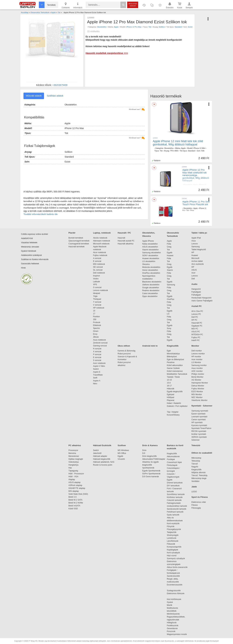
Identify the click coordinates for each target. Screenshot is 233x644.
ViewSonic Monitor (199, 400)
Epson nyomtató (198, 414)
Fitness (195, 505)
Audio (194, 284)
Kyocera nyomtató (199, 425)
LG (168, 314)
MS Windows (123, 450)
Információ (78, 5)
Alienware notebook (102, 241)
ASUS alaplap (75, 482)
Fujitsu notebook (100, 255)
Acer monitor (197, 359)
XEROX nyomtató (199, 437)
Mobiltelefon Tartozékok (177, 374)
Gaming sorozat (100, 346)
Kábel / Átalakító (174, 403)
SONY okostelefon (150, 256)
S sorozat (97, 360)
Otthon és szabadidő (202, 453)
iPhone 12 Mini (199, 148)
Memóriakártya (173, 354)
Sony (169, 328)
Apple (116, 27)
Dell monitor (197, 351)
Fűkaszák (171, 544)
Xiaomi (170, 270)
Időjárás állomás (198, 473)
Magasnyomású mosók (177, 634)
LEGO (194, 492)
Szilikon (162, 27)
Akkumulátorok (175, 456)
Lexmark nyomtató (199, 417)
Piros (192, 210)
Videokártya (74, 462)
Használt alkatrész (126, 244)
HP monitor (196, 357)
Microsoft (195, 258)
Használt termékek (76, 247)
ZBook (96, 337)
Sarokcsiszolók (174, 576)
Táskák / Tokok (173, 377)
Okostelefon (102, 27)
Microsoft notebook (101, 244)
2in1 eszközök (198, 264)
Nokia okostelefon (150, 244)
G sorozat (97, 287)
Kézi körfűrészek (176, 599)
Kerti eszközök (173, 524)
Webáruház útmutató (30, 247)
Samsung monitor (199, 365)
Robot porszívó (124, 354)
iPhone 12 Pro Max (134, 27)
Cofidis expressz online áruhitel (34, 234)
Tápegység (73, 471)
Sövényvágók (174, 535)
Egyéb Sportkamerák (152, 471)
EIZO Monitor (197, 392)
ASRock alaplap (76, 485)
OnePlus (171, 299)
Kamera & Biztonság (126, 351)
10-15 (169, 380)
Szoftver (122, 445)
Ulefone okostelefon (151, 285)
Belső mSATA (75, 506)
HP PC (194, 320)
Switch (96, 369)
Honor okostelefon (150, 270)
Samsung (171, 285)
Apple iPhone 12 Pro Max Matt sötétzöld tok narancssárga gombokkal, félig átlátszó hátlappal (196, 175)
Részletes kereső (133, 5)
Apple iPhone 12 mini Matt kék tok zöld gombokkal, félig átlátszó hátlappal (178, 143)
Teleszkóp (196, 461)
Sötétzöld (194, 189)
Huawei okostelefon (151, 258)
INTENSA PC (197, 335)
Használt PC (197, 323)
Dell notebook (99, 273)
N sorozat (97, 349)
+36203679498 (60, 85)
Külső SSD (73, 509)
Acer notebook (99, 363)
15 (94, 311)
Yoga (95, 296)
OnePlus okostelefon (151, 273)
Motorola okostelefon (151, 267)
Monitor (195, 346)
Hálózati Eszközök (102, 445)
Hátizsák (171, 389)
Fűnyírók (171, 526)
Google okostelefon (151, 288)
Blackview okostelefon (152, 282)
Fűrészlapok (174, 465)
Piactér (72, 233)
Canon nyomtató (199, 420)
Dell (193, 279)
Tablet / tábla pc (199, 233)
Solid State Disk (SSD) (78, 494)
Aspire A (97, 381)
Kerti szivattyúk (173, 553)
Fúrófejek (172, 459)
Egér (169, 351)
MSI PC (195, 329)
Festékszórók (173, 626)
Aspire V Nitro (100, 366)
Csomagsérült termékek (79, 244)
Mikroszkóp (196, 458)
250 (95, 319)
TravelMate (98, 375)
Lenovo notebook (100, 290)
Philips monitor (198, 374)
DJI (144, 453)
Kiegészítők (173, 346)
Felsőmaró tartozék (175, 512)
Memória (72, 453)
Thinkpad (97, 299)
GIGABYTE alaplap (77, 488)
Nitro (95, 384)
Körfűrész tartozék (175, 497)
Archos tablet (197, 261)
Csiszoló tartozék (174, 500)
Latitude (97, 282)
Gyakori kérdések (29, 251)
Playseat (171, 400)
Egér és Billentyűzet (175, 359)
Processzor (73, 450)
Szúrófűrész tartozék (176, 494)
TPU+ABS (174, 151)
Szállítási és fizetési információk (35, 259)
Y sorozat (97, 302)
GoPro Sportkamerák (151, 474)
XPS (95, 285)
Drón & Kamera (150, 445)
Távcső (195, 464)
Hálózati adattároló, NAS (104, 462)
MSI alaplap (74, 491)
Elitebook (97, 325)
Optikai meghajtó (76, 459)
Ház (70, 468)
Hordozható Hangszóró (201, 298)
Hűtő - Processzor (76, 474)
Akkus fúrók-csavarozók (177, 567)
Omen (96, 331)
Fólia (169, 244)
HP (193, 252)
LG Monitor (196, 362)
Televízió (196, 445)
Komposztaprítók (174, 547)
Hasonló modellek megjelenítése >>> (107, 53)
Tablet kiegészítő (199, 250)
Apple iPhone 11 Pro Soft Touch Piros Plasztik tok (196, 203)
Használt (121, 238)
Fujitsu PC (196, 337)
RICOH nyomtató (199, 431)
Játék (194, 487)
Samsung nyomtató (200, 411)
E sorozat (97, 261)
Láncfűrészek (174, 541)
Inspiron (97, 276)
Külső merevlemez (175, 371)
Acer (193, 273)
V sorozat (97, 305)
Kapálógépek (172, 550)
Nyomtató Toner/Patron (201, 428)
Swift (95, 378)
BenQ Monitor (197, 377)
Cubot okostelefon (150, 293)
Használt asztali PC (126, 241)
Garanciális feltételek (30, 264)
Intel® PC (196, 340)
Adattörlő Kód (27, 238)
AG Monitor (196, 380)
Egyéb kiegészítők (175, 392)
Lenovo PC (196, 314)
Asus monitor (197, 368)
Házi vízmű (172, 556)
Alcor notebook (100, 252)
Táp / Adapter (173, 412)
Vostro (96, 279)
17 (94, 314)
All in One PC (197, 311)
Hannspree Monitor (200, 383)
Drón (144, 450)
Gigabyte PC (197, 326)
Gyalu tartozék (173, 515)
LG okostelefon (149, 261)
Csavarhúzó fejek (176, 462)
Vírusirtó (121, 459)
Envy (95, 334)
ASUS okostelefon (150, 247)
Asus (194, 241)
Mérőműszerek (173, 614)
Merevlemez (74, 456)
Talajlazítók (172, 532)
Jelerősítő (97, 453)
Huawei (170, 256)
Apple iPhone (148, 241)
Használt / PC (124, 233)
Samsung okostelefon (152, 253)
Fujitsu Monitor (198, 389)
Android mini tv (150, 346)
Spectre (96, 328)
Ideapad (97, 293)
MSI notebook (99, 264)
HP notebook (99, 308)
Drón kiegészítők (149, 456)
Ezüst (190, 27)
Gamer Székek (173, 368)
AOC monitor (197, 371)
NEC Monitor (197, 397)
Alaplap (72, 479)
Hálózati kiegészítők (102, 459)
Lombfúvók (172, 538)
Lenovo (195, 244)
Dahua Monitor (198, 386)
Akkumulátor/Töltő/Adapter (154, 459)
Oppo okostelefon (150, 296)
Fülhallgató (196, 295)
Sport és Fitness (200, 497)
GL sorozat (98, 270)
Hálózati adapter (100, 456)
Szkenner (196, 440)
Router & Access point (103, 465)
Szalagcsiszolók (174, 591)
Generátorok (172, 628)
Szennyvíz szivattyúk (176, 559)
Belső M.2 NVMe (76, 503)
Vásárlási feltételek (29, 243)
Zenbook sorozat (100, 343)
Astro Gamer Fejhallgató (202, 301)
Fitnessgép (196, 508)
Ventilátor (195, 481)
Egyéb (170, 253)
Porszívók (171, 631)
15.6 (169, 383)
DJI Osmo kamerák (151, 477)
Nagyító (195, 467)
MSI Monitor (197, 394)
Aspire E (97, 372)
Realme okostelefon (151, 291)
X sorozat (97, 352)
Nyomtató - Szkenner (202, 406)
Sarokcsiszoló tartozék (177, 509)
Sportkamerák (148, 468)
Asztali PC (197, 306)
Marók (172, 605)
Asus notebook (99, 340)
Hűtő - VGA (73, 477)
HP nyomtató (197, 422)
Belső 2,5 (72, 497)
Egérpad (170, 394)
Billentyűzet (172, 357)
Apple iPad (196, 238)
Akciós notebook (100, 238)
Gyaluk (174, 602)
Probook (97, 322)
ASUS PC (196, 332)
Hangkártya (73, 465)
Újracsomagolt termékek (79, 241)
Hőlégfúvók (172, 623)
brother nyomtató (199, 434)
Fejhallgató (196, 292)
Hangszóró (196, 289)
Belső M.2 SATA (75, 500)
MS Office (122, 453)
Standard (178, 27)
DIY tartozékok (173, 486)
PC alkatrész (75, 445)
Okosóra (146, 264)
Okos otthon (124, 346)
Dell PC (195, 317)
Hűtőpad (170, 397)
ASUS (194, 270)
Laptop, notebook (102, 233)
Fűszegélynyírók (175, 529)
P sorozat (97, 354)
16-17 (169, 386)
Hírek (23, 268)
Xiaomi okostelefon (150, 250)
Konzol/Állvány (173, 415)
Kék (203, 151)
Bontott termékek (76, 238)
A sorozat (97, 258)
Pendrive (171, 362)
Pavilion (96, 317)
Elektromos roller (199, 502)
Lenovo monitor (198, 354)
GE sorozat (98, 267)
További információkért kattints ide (41, 214)
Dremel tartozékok (176, 483)
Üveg (169, 247)
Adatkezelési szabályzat (31, 255)
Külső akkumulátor (175, 365)
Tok (150, 27)
